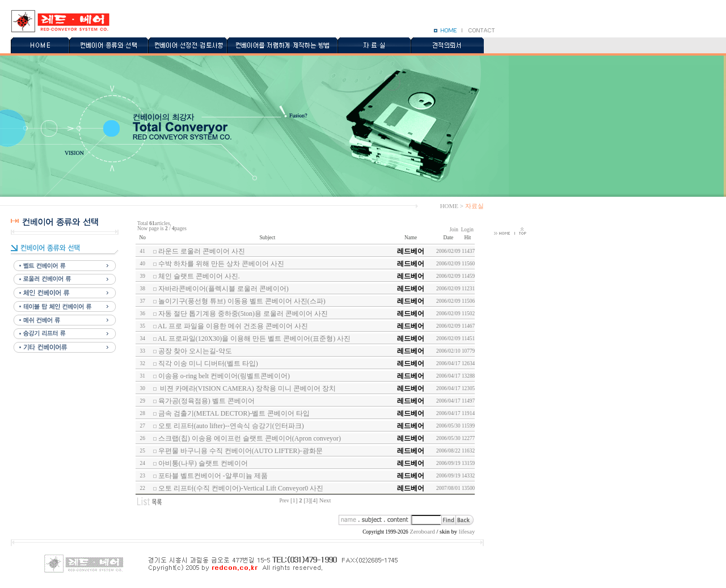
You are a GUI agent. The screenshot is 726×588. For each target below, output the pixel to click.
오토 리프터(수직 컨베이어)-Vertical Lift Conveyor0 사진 (241, 488)
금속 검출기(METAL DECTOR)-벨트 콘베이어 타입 (234, 413)
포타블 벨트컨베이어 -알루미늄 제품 (213, 476)
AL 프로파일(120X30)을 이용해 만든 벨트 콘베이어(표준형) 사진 (254, 339)
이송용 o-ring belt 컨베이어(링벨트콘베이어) (224, 376)
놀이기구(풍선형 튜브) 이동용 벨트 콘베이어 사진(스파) (242, 301)
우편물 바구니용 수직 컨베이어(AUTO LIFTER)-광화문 (240, 451)
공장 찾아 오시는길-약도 (195, 351)
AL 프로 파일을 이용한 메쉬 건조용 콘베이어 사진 (233, 326)
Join (454, 230)
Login (467, 230)
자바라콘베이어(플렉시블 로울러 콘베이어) (223, 289)
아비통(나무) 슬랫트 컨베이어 (203, 463)
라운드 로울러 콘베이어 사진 (202, 251)
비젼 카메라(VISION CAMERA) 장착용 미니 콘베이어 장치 (247, 388)
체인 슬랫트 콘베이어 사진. (199, 276)
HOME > (452, 206)
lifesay (467, 532)
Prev (284, 501)
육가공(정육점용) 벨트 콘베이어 (206, 401)
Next (325, 500)
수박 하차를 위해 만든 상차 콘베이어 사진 (221, 264)
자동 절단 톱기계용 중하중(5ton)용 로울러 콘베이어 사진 (243, 314)
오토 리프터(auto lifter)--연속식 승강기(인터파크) (231, 426)
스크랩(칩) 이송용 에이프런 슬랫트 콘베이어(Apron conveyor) (250, 438)
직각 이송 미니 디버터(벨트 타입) (208, 363)
